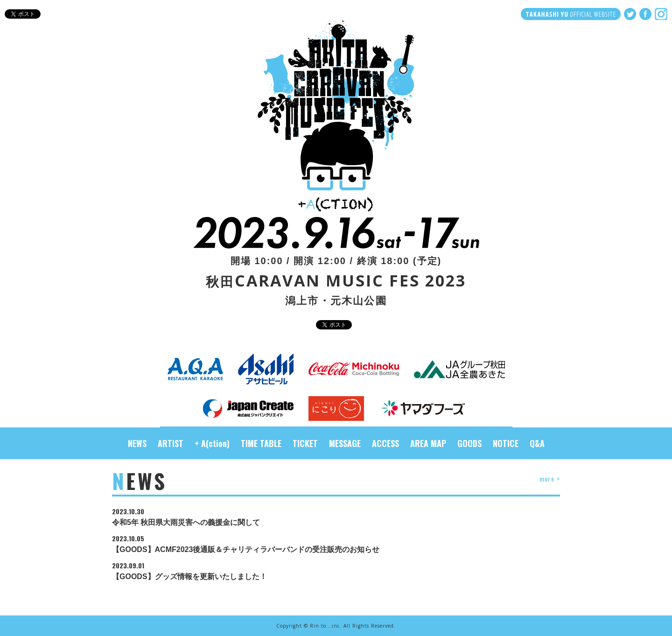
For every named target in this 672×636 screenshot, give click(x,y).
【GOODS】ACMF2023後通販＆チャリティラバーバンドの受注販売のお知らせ (336, 544)
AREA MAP (428, 443)
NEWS (137, 443)
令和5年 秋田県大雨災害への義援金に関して (336, 517)
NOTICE (506, 443)
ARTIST (171, 443)
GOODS (469, 443)
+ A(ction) (212, 443)
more (550, 479)
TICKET (305, 443)
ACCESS (385, 443)
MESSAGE (345, 443)
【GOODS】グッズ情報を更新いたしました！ (336, 571)
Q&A (537, 443)
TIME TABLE (261, 443)
